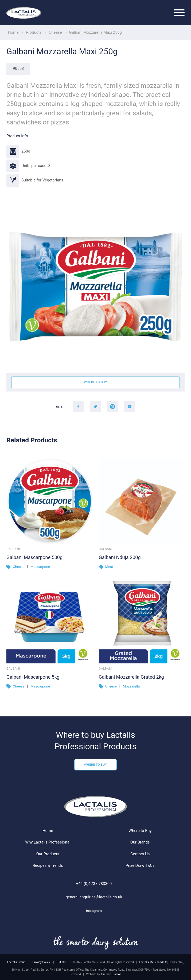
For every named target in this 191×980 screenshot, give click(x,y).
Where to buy (96, 382)
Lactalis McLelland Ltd (153, 962)
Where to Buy (96, 784)
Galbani (13, 549)
